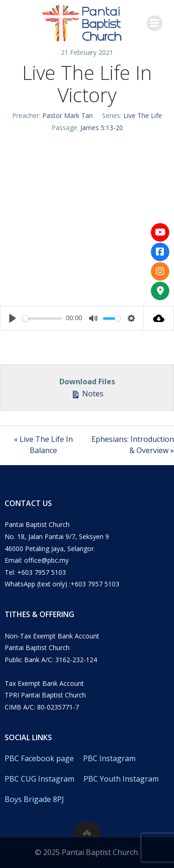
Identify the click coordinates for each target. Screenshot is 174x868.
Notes (87, 393)
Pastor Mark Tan (68, 115)
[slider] (42, 319)
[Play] (13, 318)
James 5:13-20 (102, 128)
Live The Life (143, 115)
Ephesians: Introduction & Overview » (133, 445)
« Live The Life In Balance (43, 445)
